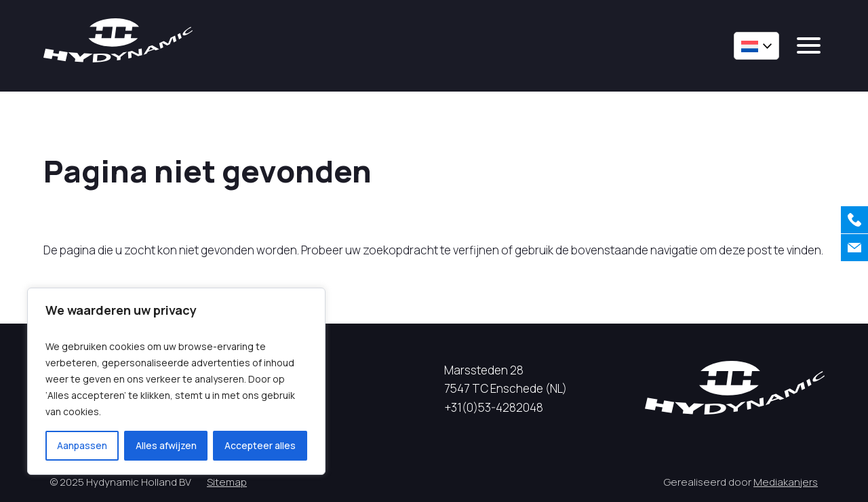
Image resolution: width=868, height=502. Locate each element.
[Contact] (854, 248)
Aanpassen (82, 445)
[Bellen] (854, 220)
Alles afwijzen (166, 445)
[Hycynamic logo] (118, 40)
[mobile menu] (809, 45)
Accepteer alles (260, 445)
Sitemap (227, 482)
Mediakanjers (786, 482)
